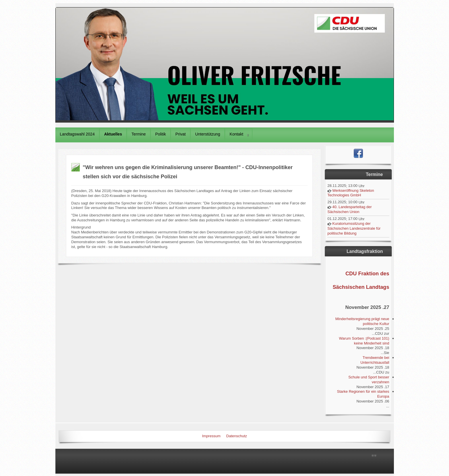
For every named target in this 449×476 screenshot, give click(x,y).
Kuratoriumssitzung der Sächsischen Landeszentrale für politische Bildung (354, 228)
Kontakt (236, 134)
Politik (161, 134)
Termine (139, 134)
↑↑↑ (374, 456)
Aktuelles (113, 134)
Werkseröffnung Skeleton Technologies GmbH (351, 193)
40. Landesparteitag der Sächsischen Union (349, 209)
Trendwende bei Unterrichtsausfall (375, 360)
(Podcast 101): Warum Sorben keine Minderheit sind (364, 341)
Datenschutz (237, 436)
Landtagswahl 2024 (77, 134)
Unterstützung (208, 134)
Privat (180, 134)
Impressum (211, 436)
